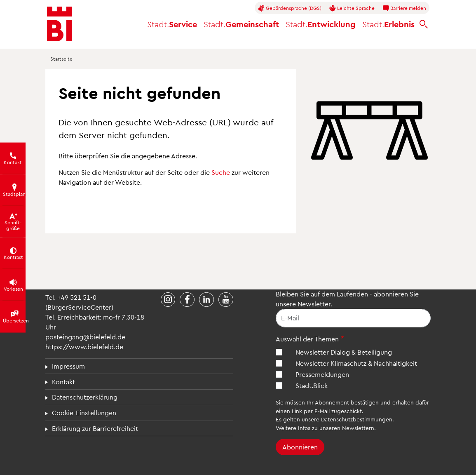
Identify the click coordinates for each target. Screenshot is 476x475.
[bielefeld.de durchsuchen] (424, 24)
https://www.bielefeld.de (84, 347)
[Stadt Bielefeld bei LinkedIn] (206, 300)
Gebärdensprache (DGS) (290, 8)
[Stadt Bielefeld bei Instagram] (168, 300)
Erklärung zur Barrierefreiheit (95, 428)
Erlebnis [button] (388, 24)
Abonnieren (300, 447)
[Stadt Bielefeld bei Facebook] (187, 300)
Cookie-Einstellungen (84, 413)
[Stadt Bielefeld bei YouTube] (226, 300)
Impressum (68, 366)
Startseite (61, 59)
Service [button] (172, 24)
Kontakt (63, 382)
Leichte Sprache (352, 8)
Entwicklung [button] (321, 24)
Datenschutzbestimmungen (357, 419)
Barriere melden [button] (404, 8)
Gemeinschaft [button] (241, 24)
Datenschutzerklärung (85, 397)
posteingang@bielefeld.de (85, 337)
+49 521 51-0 (77, 297)
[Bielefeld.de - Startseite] (59, 24)
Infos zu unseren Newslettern (336, 428)
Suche (221, 172)
